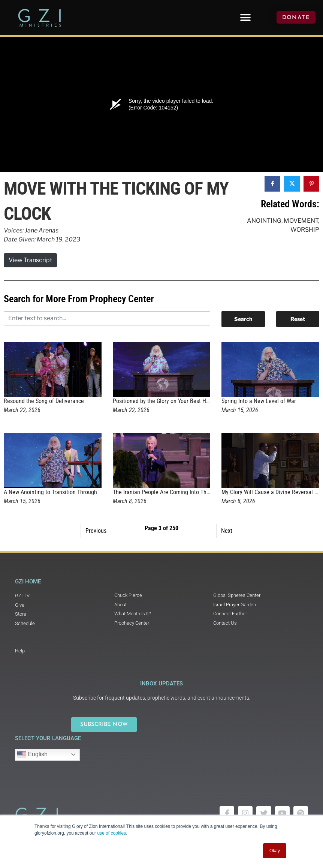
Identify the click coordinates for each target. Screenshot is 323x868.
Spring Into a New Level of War (259, 401)
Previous (96, 531)
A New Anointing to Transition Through (50, 492)
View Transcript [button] (30, 260)
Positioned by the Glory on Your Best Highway (168, 401)
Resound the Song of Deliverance (44, 401)
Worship (305, 230)
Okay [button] (275, 851)
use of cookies (111, 833)
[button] (246, 17)
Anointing (264, 221)
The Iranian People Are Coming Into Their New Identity (179, 492)
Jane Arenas (42, 230)
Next (227, 531)
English (32, 755)
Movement (301, 221)
